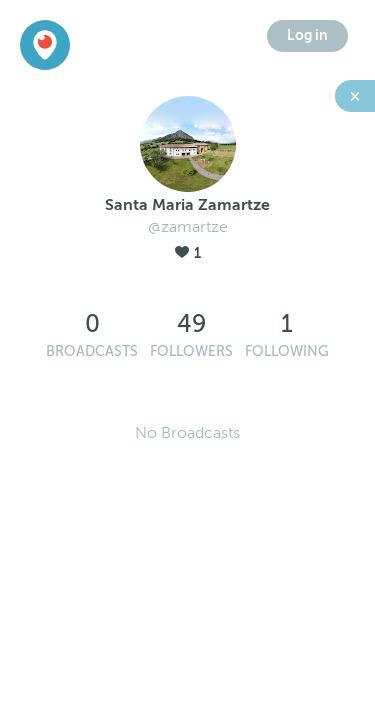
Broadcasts (92, 351)
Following (287, 351)
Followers (191, 351)
